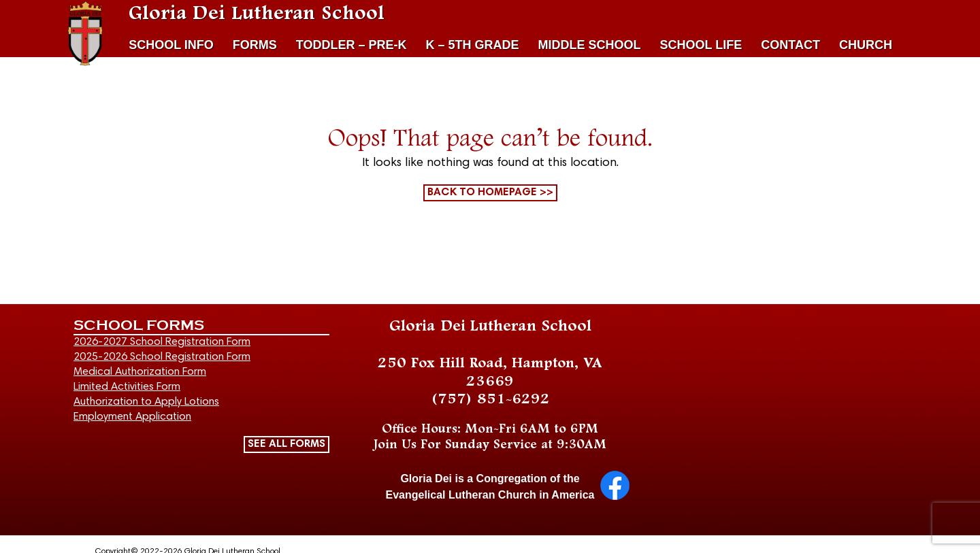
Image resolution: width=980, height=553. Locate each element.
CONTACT (790, 45)
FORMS (255, 45)
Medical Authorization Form (140, 372)
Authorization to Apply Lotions (146, 402)
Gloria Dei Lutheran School (257, 14)
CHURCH (866, 45)
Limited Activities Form (127, 387)
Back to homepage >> (490, 192)
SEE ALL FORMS (287, 444)
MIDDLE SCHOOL (590, 45)
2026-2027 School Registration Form (162, 342)
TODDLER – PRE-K (352, 45)
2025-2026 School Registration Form (162, 357)
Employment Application (132, 417)
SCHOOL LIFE (701, 45)
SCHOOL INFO (171, 45)
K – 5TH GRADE (473, 45)
